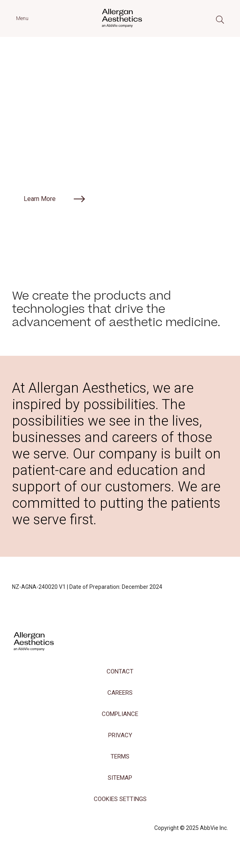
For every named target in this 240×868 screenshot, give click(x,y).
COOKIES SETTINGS (120, 799)
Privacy (120, 735)
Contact (120, 671)
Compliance (120, 714)
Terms (120, 756)
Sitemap (120, 778)
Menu (22, 18)
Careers (120, 693)
